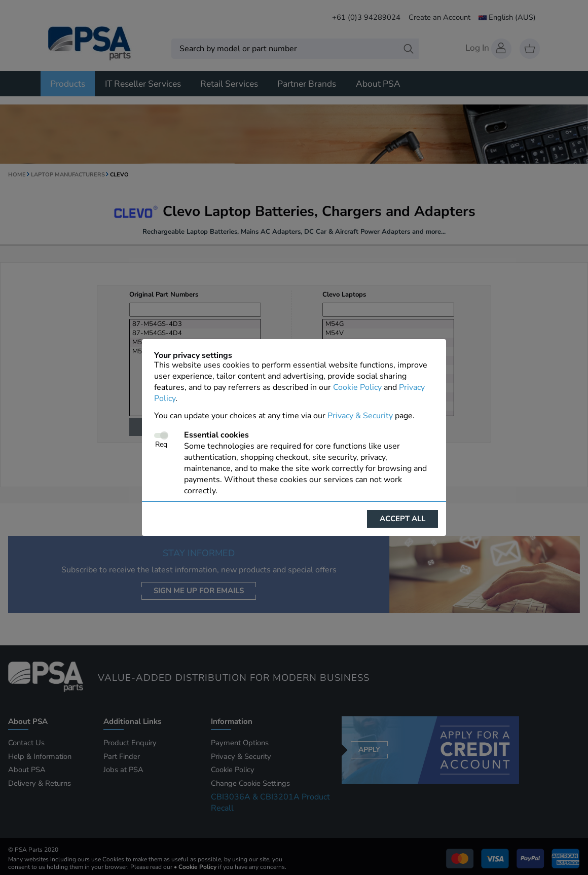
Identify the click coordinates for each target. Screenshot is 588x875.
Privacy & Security (360, 416)
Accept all (402, 519)
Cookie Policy (357, 387)
